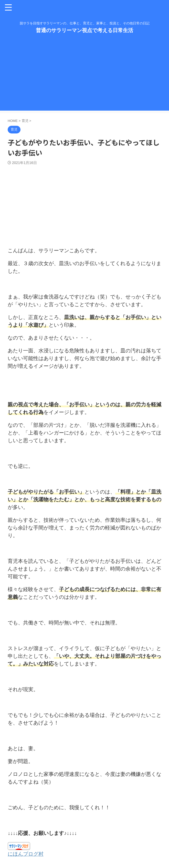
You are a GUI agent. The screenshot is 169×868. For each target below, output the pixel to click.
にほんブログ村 (26, 854)
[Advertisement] (84, 75)
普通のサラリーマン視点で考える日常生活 (84, 30)
